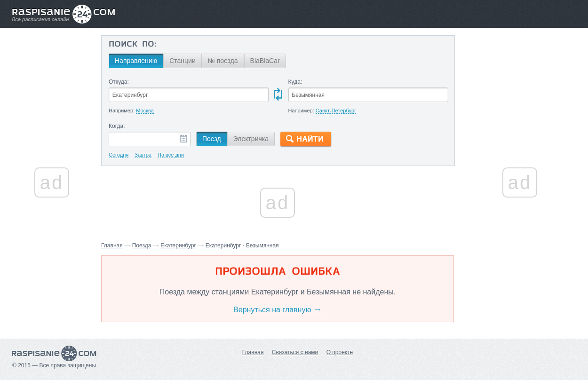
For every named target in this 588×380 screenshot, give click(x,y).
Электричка (251, 139)
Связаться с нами (295, 352)
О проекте (340, 352)
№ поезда (223, 61)
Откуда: (119, 82)
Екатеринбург (178, 245)
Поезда (142, 245)
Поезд (212, 139)
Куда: (295, 82)
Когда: (117, 126)
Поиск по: (132, 45)
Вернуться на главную (278, 310)
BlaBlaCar (265, 61)
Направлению (136, 61)
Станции (183, 61)
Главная (112, 245)
